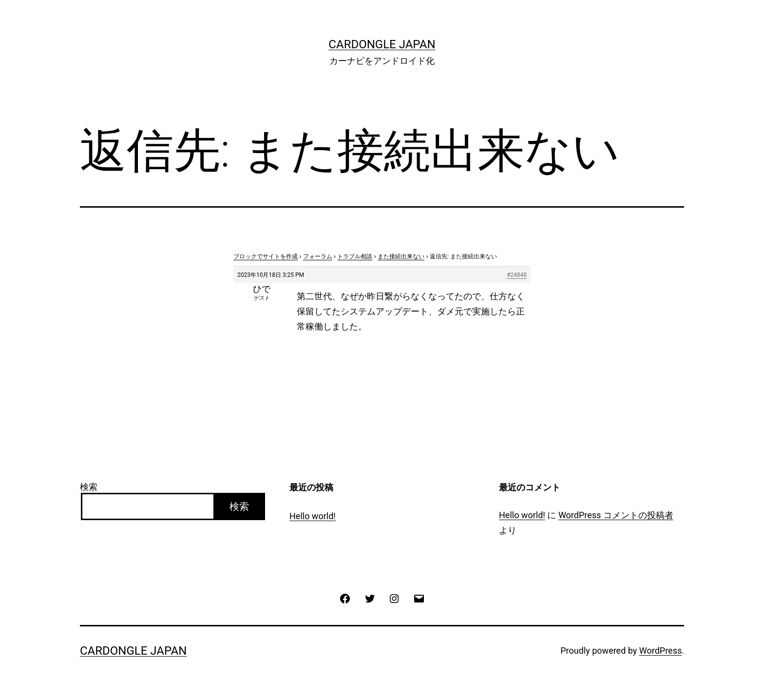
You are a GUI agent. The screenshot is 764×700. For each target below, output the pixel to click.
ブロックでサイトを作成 (266, 256)
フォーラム (318, 256)
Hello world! (313, 516)
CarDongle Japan (382, 44)
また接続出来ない (401, 256)
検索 (89, 487)
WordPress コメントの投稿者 (616, 515)
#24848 (517, 275)
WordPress (660, 651)
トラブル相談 (355, 256)
